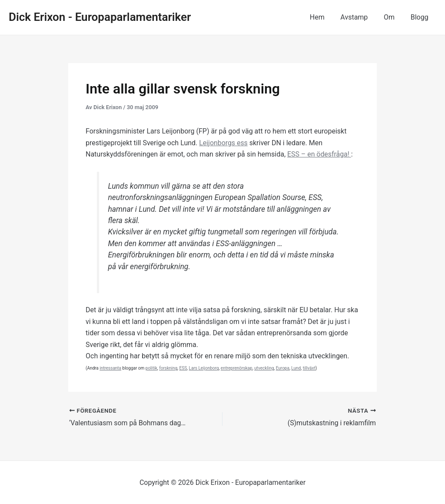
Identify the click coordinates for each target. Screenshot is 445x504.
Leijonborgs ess (223, 143)
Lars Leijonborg (204, 368)
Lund (296, 368)
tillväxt (309, 368)
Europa (283, 368)
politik (151, 368)
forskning (168, 368)
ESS (183, 368)
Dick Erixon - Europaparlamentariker (100, 17)
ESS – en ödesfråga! (319, 154)
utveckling (264, 368)
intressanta (110, 368)
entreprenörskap (237, 368)
